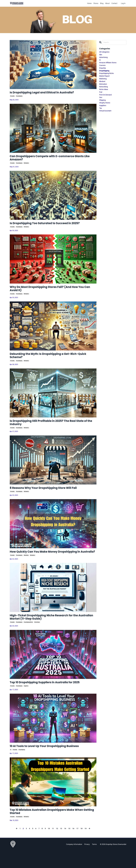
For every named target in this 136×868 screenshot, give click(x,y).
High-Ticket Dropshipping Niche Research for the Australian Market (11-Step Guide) (52, 631)
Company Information (74, 862)
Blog (102, 3)
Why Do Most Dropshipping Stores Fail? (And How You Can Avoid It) (52, 293)
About (107, 3)
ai (11, 766)
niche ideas (37, 637)
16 (73, 846)
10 (49, 846)
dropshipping (19, 97)
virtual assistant (105, 111)
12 (57, 846)
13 (61, 846)
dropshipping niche (28, 637)
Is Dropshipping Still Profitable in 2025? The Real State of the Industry (51, 430)
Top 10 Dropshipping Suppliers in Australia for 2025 (53, 698)
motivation (26, 165)
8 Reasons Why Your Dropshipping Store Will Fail (51, 496)
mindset (102, 81)
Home (89, 3)
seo (101, 97)
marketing (26, 569)
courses (102, 65)
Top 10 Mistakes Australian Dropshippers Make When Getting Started (50, 829)
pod (101, 92)
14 (65, 846)
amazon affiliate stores (108, 63)
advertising (103, 57)
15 (69, 846)
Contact (114, 3)
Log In (123, 3)
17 (77, 846)
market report (104, 76)
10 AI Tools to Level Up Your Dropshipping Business (53, 762)
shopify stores (105, 103)
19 (86, 846)
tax (101, 108)
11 (53, 846)
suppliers (26, 702)
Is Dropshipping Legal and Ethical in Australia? (49, 93)
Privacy (87, 862)
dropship (12, 97)
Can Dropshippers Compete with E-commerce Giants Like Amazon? (49, 159)
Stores (96, 3)
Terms (94, 862)
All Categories (104, 52)
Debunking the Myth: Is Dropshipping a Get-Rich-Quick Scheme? (52, 361)
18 (81, 846)
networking (104, 87)
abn (101, 55)
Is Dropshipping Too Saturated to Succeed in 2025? (53, 226)
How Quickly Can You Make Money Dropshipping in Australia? (53, 563)
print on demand (105, 95)
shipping (102, 100)
